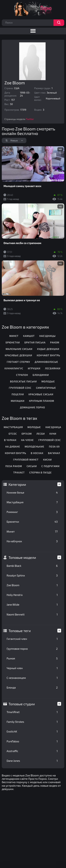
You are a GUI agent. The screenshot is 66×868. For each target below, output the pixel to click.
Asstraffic (32, 751)
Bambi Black (32, 566)
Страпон (22, 375)
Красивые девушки (18, 355)
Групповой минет (26, 460)
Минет (32, 531)
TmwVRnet (32, 712)
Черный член (32, 668)
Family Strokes (32, 722)
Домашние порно (32, 407)
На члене (27, 440)
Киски (47, 460)
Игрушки (34, 368)
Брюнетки (32, 522)
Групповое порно (32, 649)
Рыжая (32, 658)
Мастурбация (32, 502)
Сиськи (32, 466)
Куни (53, 434)
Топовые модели (22, 557)
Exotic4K (32, 731)
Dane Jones (32, 761)
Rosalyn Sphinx (32, 575)
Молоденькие (34, 447)
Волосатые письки (23, 381)
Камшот (29, 336)
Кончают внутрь (48, 355)
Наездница (53, 427)
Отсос (13, 434)
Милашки (18, 401)
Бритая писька (35, 342)
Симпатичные (46, 388)
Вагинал (54, 453)
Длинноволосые (46, 362)
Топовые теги (20, 631)
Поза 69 (54, 447)
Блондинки (41, 375)
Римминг (32, 512)
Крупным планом (42, 401)
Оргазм (27, 434)
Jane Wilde (32, 605)
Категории (17, 484)
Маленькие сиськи (19, 349)
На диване (13, 447)
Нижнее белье (32, 492)
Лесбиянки (53, 368)
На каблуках (32, 541)
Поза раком (14, 466)
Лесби (41, 434)
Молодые (48, 381)
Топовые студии (22, 704)
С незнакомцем (32, 678)
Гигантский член (32, 639)
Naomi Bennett (32, 614)
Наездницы (47, 336)
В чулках (10, 440)
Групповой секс (20, 388)
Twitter (30, 119)
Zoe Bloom (32, 585)
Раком (55, 342)
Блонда (32, 687)
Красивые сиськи (41, 394)
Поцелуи (18, 394)
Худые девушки (48, 349)
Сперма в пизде (41, 472)
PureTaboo (32, 741)
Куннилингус (14, 368)
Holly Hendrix (32, 595)
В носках (37, 453)
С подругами (50, 466)
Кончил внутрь (16, 453)
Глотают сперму (18, 362)
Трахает (19, 472)
